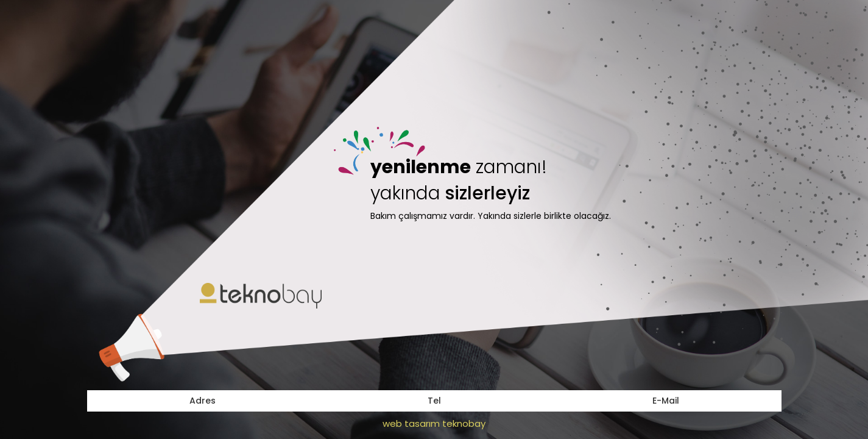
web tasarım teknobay (434, 423)
